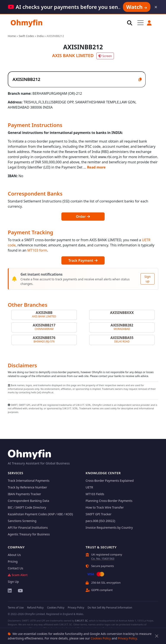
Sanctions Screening (22, 521)
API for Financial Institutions (28, 528)
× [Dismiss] (156, 7)
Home (12, 36)
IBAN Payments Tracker (24, 494)
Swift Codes (26, 36)
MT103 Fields (95, 494)
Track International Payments (29, 481)
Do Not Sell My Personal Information (110, 608)
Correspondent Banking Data (28, 501)
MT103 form (37, 250)
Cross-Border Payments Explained (110, 481)
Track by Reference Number (27, 487)
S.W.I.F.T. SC (81, 621)
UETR (89, 487)
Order (83, 217)
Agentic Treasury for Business (29, 534)
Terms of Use (16, 608)
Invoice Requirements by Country (109, 528)
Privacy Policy (127, 638)
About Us (14, 555)
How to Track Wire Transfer (105, 507)
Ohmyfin (26, 22)
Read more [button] (96, 167)
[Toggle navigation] (140, 23)
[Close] (157, 636)
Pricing (13, 561)
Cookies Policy (101, 638)
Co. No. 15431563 (103, 559)
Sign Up (13, 582)
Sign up (148, 279)
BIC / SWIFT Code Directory (27, 507)
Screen (105, 56)
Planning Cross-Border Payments (109, 501)
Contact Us (15, 568)
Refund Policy (35, 608)
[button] (150, 23)
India (40, 36)
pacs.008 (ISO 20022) (100, 521)
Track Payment (83, 260)
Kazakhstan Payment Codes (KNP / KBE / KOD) (40, 514)
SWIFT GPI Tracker (99, 514)
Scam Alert (18, 575)
